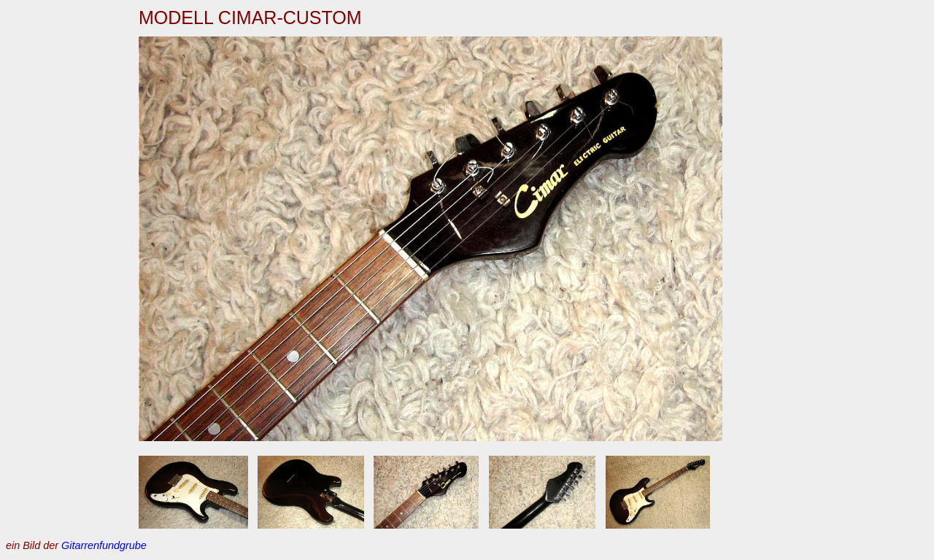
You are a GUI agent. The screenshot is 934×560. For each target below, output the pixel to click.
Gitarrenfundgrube (104, 545)
